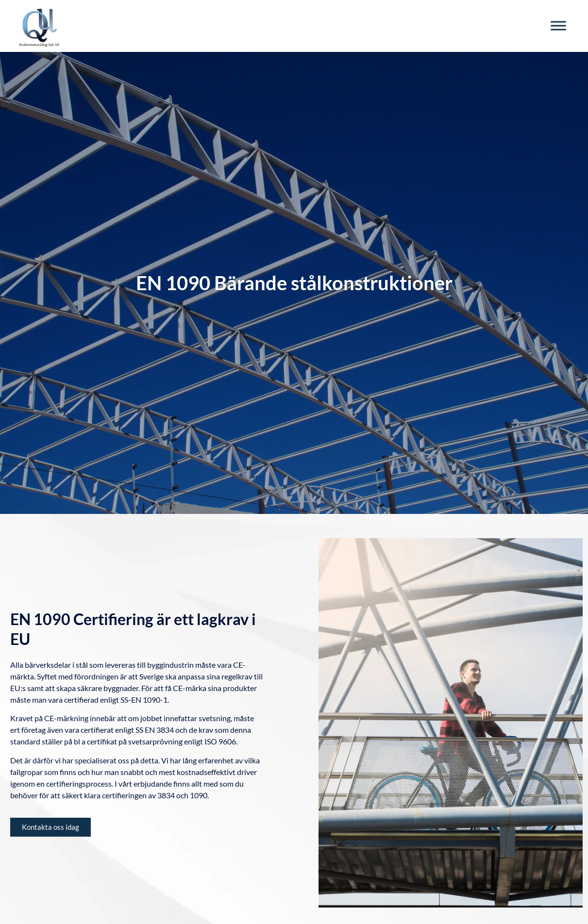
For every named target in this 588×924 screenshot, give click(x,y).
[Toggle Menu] (558, 26)
